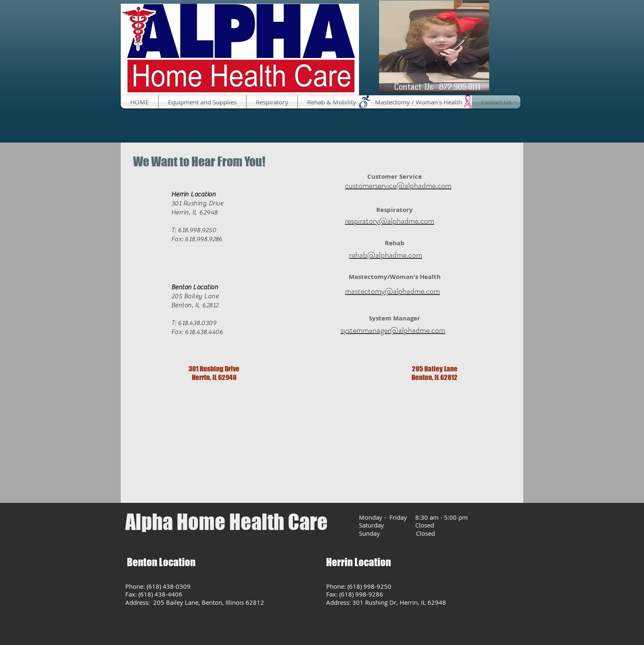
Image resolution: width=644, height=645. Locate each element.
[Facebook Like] (141, 120)
